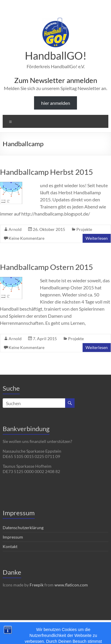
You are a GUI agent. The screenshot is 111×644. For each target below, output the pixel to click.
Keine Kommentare (26, 238)
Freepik (37, 585)
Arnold (15, 229)
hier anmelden (56, 103)
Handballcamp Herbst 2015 (46, 172)
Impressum (13, 537)
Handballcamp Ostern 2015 (46, 267)
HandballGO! (56, 56)
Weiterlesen (97, 238)
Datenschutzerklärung (23, 528)
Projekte (84, 229)
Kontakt (10, 546)
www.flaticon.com (71, 585)
